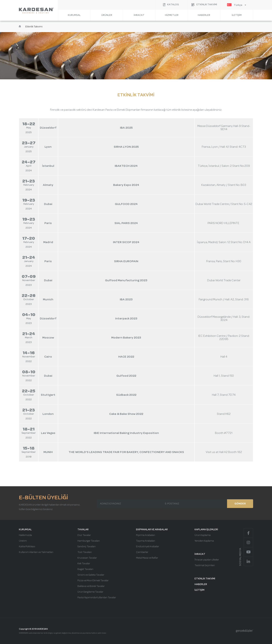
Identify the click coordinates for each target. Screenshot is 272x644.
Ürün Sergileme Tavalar (90, 592)
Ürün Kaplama (203, 535)
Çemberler (142, 552)
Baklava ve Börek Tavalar (91, 586)
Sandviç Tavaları (87, 547)
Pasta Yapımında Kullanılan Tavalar (97, 598)
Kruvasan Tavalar (87, 558)
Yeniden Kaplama (204, 541)
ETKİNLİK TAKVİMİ (205, 579)
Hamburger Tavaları (89, 541)
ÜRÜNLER (107, 15)
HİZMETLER (172, 15)
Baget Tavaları (85, 569)
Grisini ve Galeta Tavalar (91, 575)
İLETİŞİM (237, 15)
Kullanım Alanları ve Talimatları (36, 552)
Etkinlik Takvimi (34, 27)
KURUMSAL (74, 15)
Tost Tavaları (85, 552)
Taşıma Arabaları (146, 541)
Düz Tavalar (84, 535)
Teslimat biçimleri (205, 565)
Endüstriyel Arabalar (148, 547)
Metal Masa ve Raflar (147, 558)
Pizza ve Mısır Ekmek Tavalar (93, 581)
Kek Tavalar (84, 564)
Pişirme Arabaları (146, 535)
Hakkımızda (25, 535)
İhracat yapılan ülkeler (207, 560)
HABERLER (204, 15)
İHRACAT (139, 15)
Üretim (23, 541)
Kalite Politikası (27, 547)
